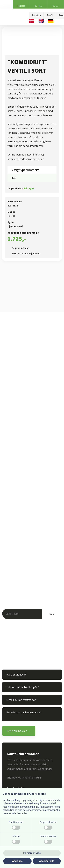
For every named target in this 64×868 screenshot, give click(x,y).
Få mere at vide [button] (32, 853)
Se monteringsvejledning (26, 253)
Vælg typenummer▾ (25, 170)
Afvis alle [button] (17, 861)
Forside (36, 15)
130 (14, 178)
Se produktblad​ (21, 248)
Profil (50, 15)
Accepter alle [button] (47, 861)
